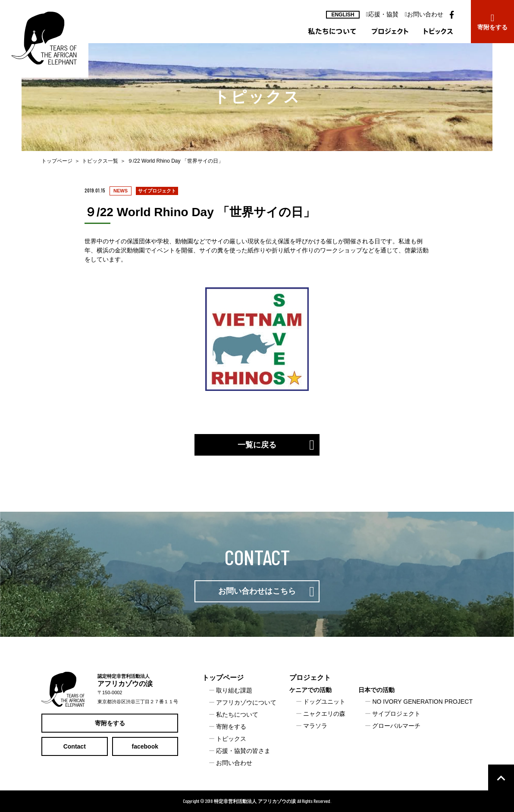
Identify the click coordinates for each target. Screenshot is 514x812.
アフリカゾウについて (246, 702)
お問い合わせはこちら (257, 591)
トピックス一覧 (100, 161)
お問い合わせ (424, 14)
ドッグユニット (324, 702)
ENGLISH (343, 15)
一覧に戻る (257, 445)
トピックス (231, 739)
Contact (75, 746)
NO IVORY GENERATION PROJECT (422, 702)
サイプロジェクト (396, 714)
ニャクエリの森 (324, 714)
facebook (145, 746)
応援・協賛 (382, 14)
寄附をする (110, 723)
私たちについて (237, 714)
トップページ (57, 161)
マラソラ (315, 726)
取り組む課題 (234, 690)
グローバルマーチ (396, 726)
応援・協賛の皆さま (243, 751)
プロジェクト (310, 678)
